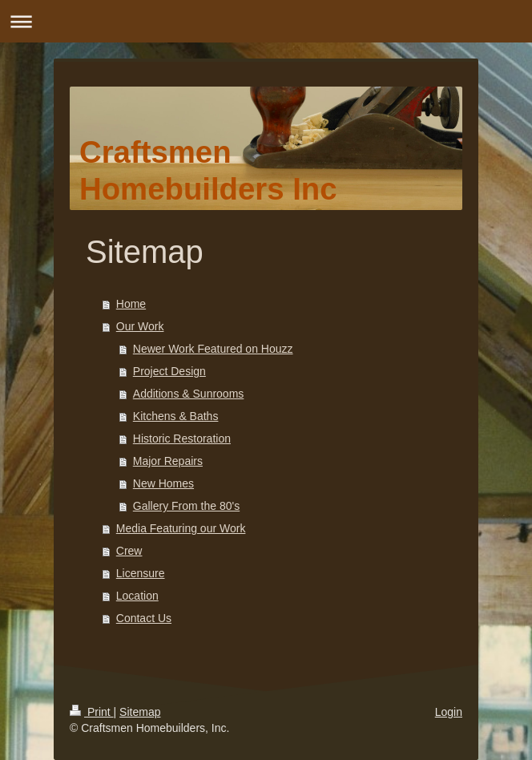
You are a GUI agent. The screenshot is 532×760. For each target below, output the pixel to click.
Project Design (169, 371)
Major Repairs (168, 461)
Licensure (141, 573)
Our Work (140, 326)
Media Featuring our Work (181, 528)
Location (137, 596)
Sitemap (140, 712)
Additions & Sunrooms (189, 394)
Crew (129, 551)
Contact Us (144, 618)
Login (449, 712)
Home (131, 304)
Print (92, 712)
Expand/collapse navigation (266, 21)
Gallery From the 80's (186, 506)
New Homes (163, 483)
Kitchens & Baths (176, 416)
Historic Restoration (182, 439)
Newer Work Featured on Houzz (213, 349)
